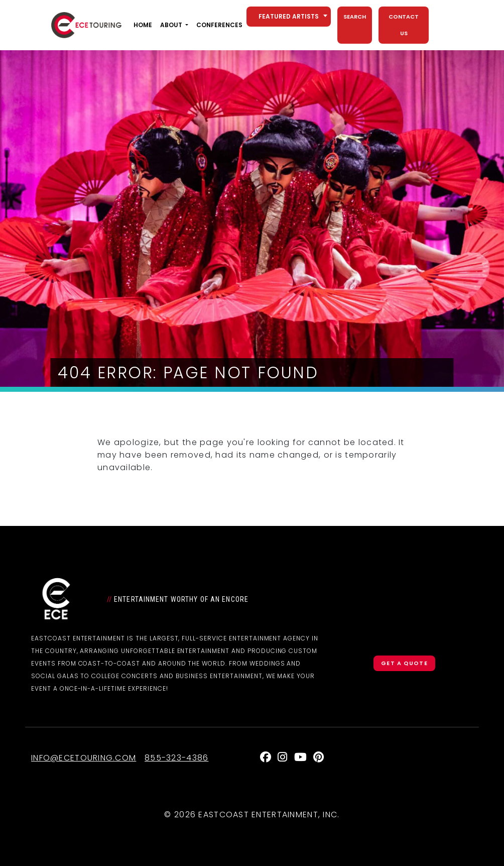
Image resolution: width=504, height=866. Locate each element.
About (171, 25)
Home (143, 25)
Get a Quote (404, 663)
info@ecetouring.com (84, 758)
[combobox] (289, 17)
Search (355, 17)
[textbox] (289, 17)
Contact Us (404, 25)
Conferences (219, 25)
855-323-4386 (176, 758)
